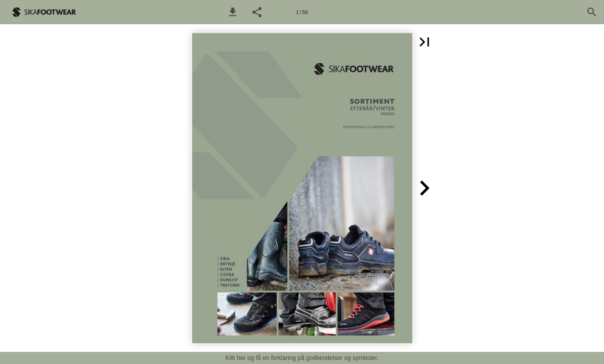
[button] (233, 12)
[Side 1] (302, 12)
